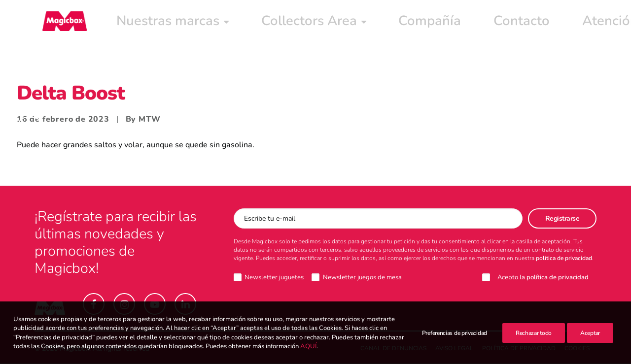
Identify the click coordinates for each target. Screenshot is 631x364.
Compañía (300, 23)
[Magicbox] (57, 23)
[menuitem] (132, 23)
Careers (525, 23)
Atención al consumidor (442, 23)
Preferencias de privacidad (455, 333)
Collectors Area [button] (226, 23)
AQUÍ (308, 346)
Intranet (573, 23)
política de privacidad (564, 259)
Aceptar (590, 333)
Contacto (356, 23)
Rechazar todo (534, 333)
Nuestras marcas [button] (132, 23)
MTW (149, 120)
